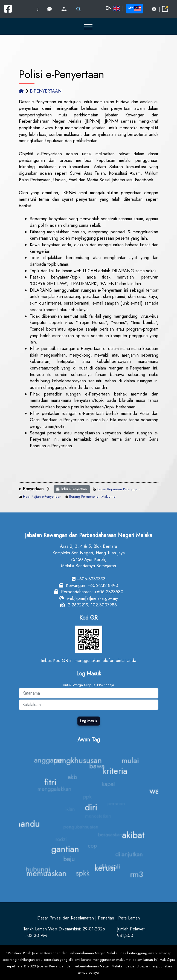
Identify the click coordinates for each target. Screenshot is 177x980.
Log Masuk (89, 721)
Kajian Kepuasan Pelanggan (118, 489)
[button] (89, 27)
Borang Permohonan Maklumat (93, 496)
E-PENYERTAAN (46, 91)
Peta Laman (129, 918)
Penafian (106, 918)
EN (113, 8)
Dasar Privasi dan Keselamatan (66, 918)
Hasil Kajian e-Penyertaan (42, 496)
